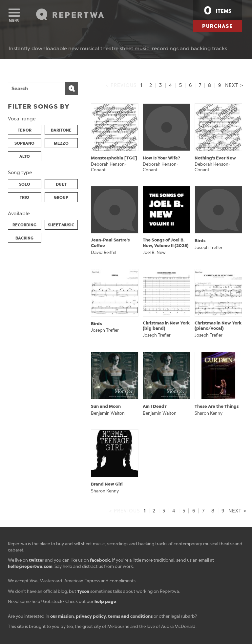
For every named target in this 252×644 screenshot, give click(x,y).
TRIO (24, 197)
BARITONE (61, 130)
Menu (14, 16)
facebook (100, 560)
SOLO (25, 184)
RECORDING (24, 225)
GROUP (61, 197)
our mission (62, 616)
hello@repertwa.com (30, 566)
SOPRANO (24, 143)
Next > (234, 85)
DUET (61, 184)
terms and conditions (130, 616)
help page (105, 602)
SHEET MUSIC (61, 225)
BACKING (24, 238)
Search (72, 89)
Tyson (83, 591)
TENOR (25, 130)
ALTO (25, 156)
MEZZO (61, 143)
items (218, 10)
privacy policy (91, 616)
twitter (36, 560)
